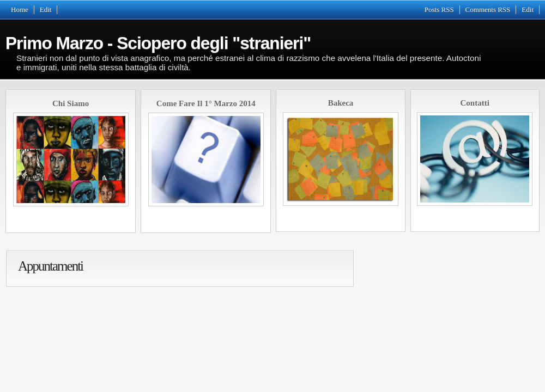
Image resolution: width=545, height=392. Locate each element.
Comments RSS (488, 10)
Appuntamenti (50, 266)
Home (20, 10)
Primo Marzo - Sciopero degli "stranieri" (158, 43)
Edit (46, 10)
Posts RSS (439, 10)
